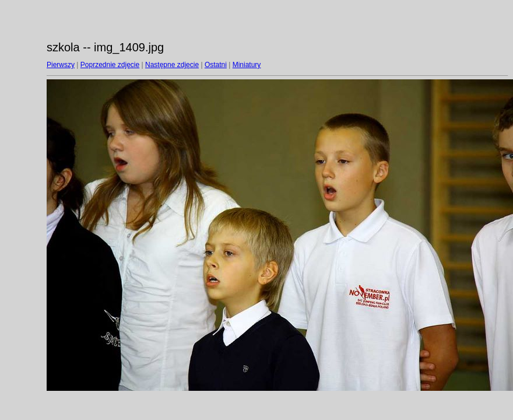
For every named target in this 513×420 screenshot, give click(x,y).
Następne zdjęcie (172, 65)
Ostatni (216, 65)
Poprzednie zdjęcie (110, 65)
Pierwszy (61, 65)
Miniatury (247, 65)
